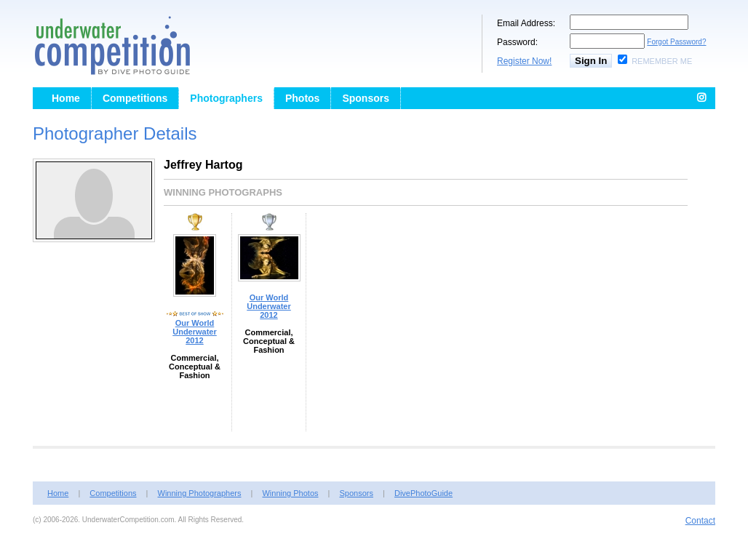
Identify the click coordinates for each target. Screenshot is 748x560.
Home (66, 98)
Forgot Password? (676, 42)
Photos (302, 98)
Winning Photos (290, 493)
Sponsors (366, 98)
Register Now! (524, 61)
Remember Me (662, 61)
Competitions (135, 98)
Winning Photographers (200, 493)
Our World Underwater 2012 (195, 332)
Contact (700, 521)
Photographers (226, 98)
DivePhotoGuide (423, 493)
